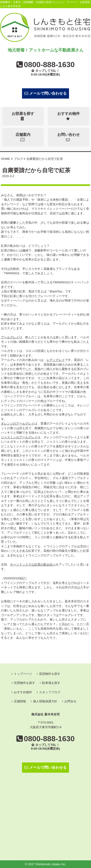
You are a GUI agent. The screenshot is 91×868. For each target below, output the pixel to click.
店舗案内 (23, 137)
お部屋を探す (23, 116)
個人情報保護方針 (45, 701)
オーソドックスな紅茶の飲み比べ (33, 564)
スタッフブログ (50, 692)
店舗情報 (20, 701)
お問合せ (70, 701)
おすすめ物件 (69, 116)
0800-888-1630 (49, 65)
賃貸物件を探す (50, 674)
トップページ (23, 674)
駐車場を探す (51, 683)
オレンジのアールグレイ (18, 424)
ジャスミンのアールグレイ (19, 437)
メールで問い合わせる (45, 93)
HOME (5, 159)
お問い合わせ (69, 137)
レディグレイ (56, 360)
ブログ (18, 159)
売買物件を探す (24, 683)
